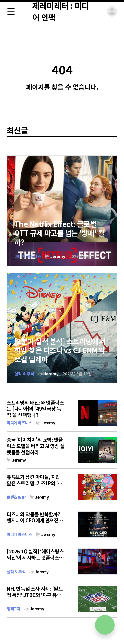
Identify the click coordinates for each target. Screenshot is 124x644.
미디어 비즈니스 (28, 256)
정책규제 (14, 609)
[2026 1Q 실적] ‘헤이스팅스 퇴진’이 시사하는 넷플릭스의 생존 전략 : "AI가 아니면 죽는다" (35, 560)
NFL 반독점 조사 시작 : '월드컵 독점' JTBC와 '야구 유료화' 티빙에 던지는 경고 (35, 595)
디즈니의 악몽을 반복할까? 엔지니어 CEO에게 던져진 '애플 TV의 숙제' (33, 520)
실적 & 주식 (24, 373)
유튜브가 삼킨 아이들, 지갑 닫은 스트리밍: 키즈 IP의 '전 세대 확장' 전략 (34, 483)
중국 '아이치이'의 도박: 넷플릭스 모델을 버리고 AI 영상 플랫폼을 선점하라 (36, 446)
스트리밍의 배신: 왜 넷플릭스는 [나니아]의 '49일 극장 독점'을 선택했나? (35, 409)
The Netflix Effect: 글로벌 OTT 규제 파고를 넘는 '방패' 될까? (59, 233)
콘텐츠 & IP (16, 497)
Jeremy (58, 256)
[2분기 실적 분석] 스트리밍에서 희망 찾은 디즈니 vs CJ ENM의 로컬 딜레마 (60, 350)
